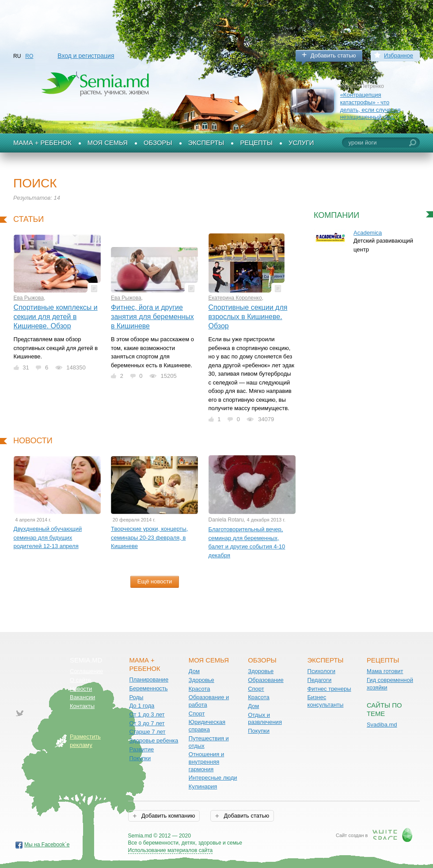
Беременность (148, 688)
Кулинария (203, 786)
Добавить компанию (167, 816)
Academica (368, 233)
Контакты (82, 706)
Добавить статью (333, 55)
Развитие (141, 749)
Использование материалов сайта (171, 850)
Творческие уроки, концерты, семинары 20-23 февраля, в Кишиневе (149, 537)
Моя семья (108, 143)
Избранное (399, 55)
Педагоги (320, 680)
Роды (136, 697)
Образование (266, 680)
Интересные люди (213, 778)
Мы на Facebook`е (47, 845)
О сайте (80, 680)
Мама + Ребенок (42, 143)
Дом (194, 671)
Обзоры (158, 143)
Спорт (197, 714)
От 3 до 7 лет (147, 723)
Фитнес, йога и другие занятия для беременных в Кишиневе (152, 316)
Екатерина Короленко (235, 298)
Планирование (149, 680)
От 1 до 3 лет (147, 714)
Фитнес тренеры (329, 689)
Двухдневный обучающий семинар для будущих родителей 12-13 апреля (48, 537)
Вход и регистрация (86, 56)
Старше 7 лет (147, 732)
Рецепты (256, 143)
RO (29, 56)
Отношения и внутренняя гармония (207, 761)
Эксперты (206, 143)
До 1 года (142, 706)
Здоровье (201, 680)
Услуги (301, 143)
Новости (81, 689)
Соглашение (86, 671)
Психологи (321, 671)
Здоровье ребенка (154, 740)
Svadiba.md (382, 725)
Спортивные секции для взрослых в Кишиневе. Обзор (248, 316)
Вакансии (82, 697)
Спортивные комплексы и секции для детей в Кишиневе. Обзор (56, 316)
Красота (199, 689)
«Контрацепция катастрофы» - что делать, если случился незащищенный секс (370, 106)
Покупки (140, 758)
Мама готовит (385, 671)
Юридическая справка (207, 726)
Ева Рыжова (29, 298)
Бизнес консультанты (326, 701)
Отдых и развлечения (265, 719)
